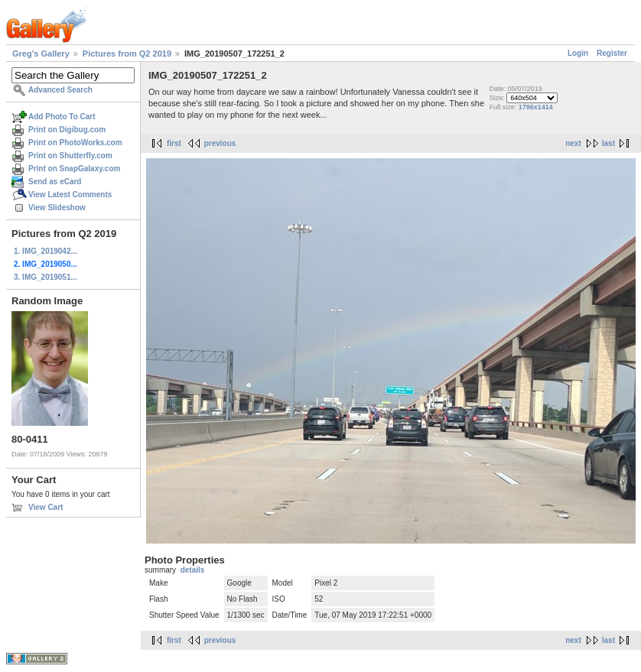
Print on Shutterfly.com (70, 156)
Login (578, 53)
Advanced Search (60, 90)
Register (612, 53)
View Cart (46, 507)
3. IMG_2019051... (46, 277)
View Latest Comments (70, 195)
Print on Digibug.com (67, 130)
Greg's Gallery (41, 54)
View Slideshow (57, 208)
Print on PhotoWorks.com (75, 143)
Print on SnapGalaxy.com (74, 169)
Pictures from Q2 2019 (127, 54)
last (608, 143)
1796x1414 (536, 107)
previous (220, 143)
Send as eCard (55, 182)
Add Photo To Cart (62, 117)
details (193, 570)
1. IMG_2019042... (46, 251)
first (174, 143)
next (573, 143)
